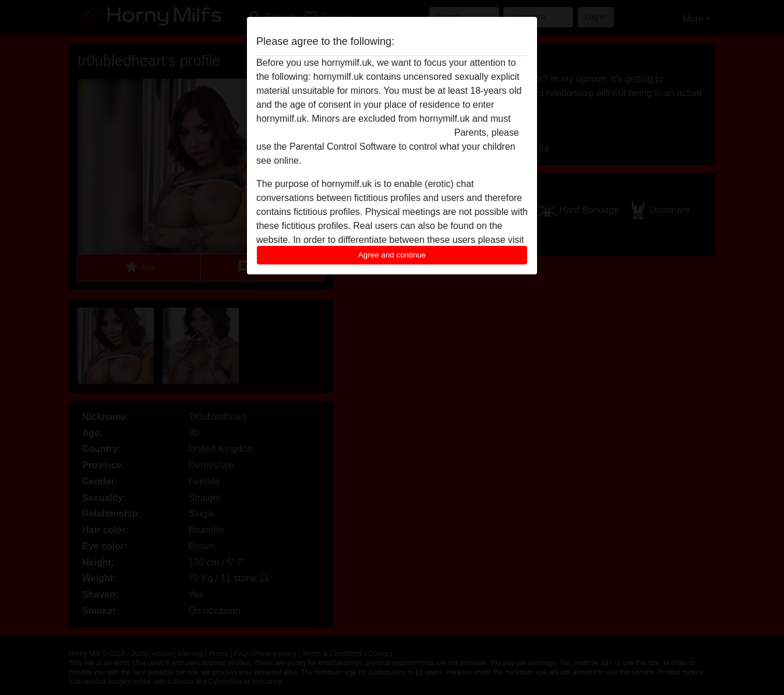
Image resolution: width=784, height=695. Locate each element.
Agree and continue (392, 255)
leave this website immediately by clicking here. (354, 133)
